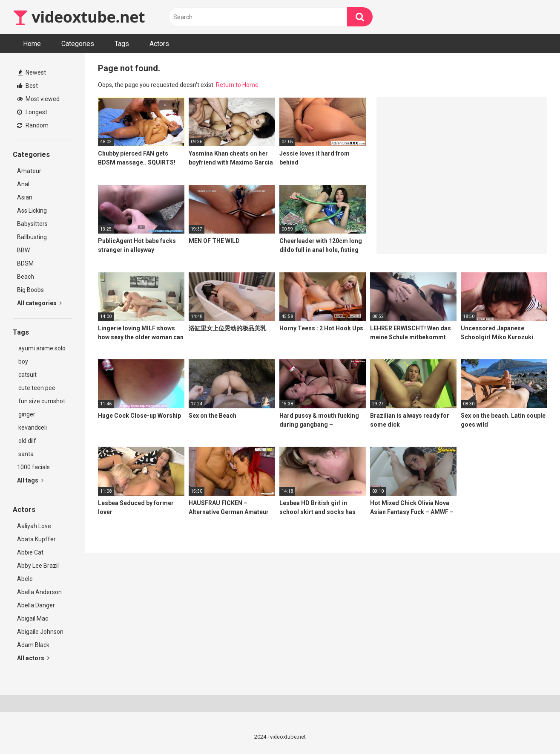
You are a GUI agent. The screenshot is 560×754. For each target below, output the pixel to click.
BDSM (25, 263)
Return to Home (237, 85)
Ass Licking (32, 211)
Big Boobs (30, 290)
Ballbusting (32, 237)
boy (23, 361)
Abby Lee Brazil (38, 566)
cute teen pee (36, 388)
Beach (26, 277)
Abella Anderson (39, 592)
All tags (30, 480)
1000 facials (33, 467)
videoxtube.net (79, 17)
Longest (32, 112)
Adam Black (33, 645)
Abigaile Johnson (40, 632)
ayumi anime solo (41, 348)
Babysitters (32, 224)
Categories (78, 44)
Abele (25, 579)
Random (33, 125)
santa (25, 454)
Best (27, 86)
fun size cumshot (41, 401)
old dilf (27, 441)
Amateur (29, 171)
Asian (25, 197)
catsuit (27, 375)
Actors (159, 44)
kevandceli (32, 428)
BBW (23, 250)
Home (32, 44)
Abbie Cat (30, 552)
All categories (39, 303)
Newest (32, 72)
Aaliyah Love (34, 526)
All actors (33, 658)
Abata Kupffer (36, 539)
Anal (23, 184)
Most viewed (38, 99)
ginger (26, 414)
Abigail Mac (33, 618)
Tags (122, 44)
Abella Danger (36, 605)
